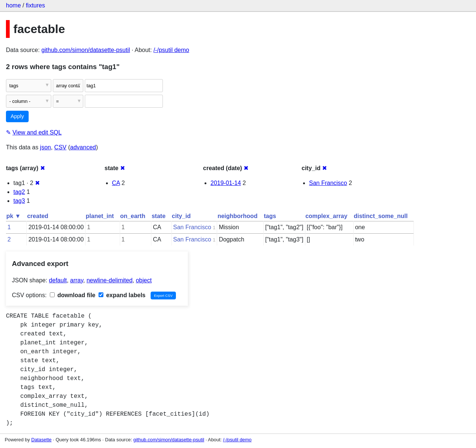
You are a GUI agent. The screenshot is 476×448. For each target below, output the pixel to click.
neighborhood (238, 216)
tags (270, 216)
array (77, 280)
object (144, 280)
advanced (83, 147)
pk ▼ (14, 216)
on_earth (133, 216)
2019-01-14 (226, 183)
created (38, 216)
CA (116, 183)
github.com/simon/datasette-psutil (86, 50)
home (13, 5)
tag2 (19, 192)
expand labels (122, 295)
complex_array (326, 216)
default (58, 280)
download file (73, 295)
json (46, 147)
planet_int (100, 216)
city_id (181, 216)
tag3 (19, 201)
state (159, 216)
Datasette (41, 440)
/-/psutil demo (171, 50)
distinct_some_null (381, 216)
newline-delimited (110, 280)
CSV (60, 147)
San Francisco (328, 183)
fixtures (35, 5)
